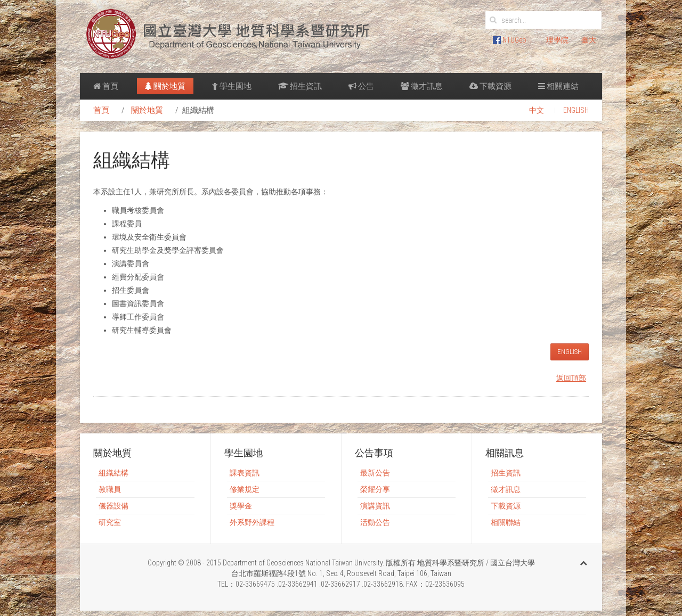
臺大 (589, 40)
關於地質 (165, 86)
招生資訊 (300, 86)
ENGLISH (576, 110)
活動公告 (375, 522)
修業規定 (245, 489)
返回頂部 (571, 378)
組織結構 (113, 473)
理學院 (557, 40)
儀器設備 (113, 506)
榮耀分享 (375, 489)
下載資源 (490, 86)
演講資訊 (375, 506)
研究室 (110, 522)
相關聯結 (506, 522)
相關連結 (558, 86)
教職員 (110, 489)
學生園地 (232, 86)
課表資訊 (245, 473)
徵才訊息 (422, 86)
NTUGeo (510, 40)
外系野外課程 (252, 522)
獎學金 (241, 506)
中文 (537, 110)
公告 (361, 86)
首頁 (106, 86)
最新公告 (375, 473)
